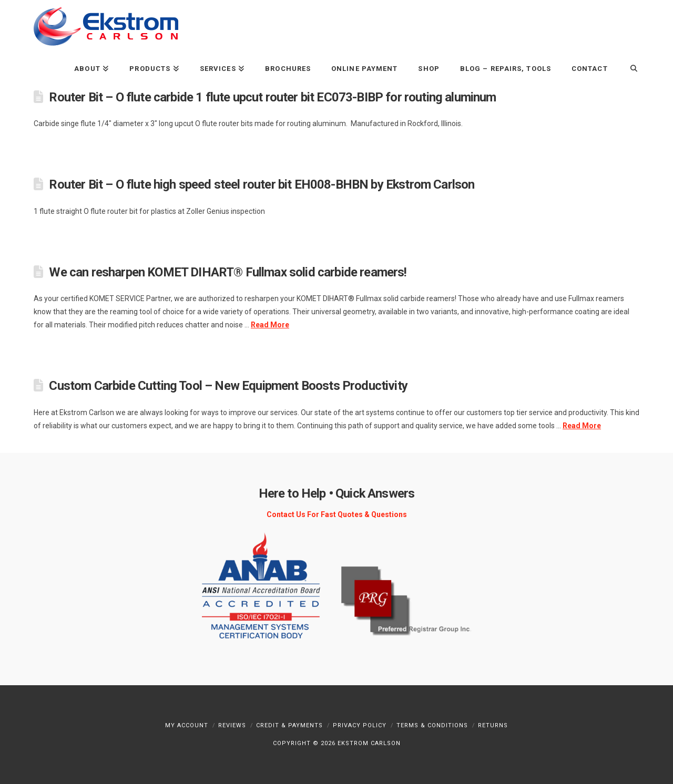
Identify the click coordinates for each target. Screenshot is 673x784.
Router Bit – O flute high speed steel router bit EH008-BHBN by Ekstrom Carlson (262, 184)
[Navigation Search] (629, 68)
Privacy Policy (360, 725)
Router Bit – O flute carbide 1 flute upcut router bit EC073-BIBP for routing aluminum (272, 97)
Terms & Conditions (432, 725)
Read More (270, 325)
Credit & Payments (289, 725)
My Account (187, 725)
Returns (493, 725)
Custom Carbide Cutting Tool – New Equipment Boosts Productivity (228, 386)
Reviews (232, 725)
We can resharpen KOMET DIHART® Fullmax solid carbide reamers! (228, 272)
